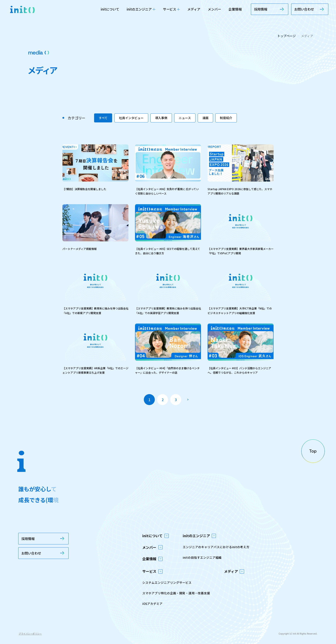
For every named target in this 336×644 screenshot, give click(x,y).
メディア (194, 9)
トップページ (287, 36)
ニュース (185, 118)
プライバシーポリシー (30, 634)
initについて (110, 9)
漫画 (205, 118)
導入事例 (161, 118)
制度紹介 (226, 118)
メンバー (214, 9)
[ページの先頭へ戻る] (313, 451)
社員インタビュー (131, 118)
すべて (103, 118)
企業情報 (235, 9)
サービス (171, 9)
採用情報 (270, 9)
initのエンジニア (141, 9)
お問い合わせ (310, 9)
